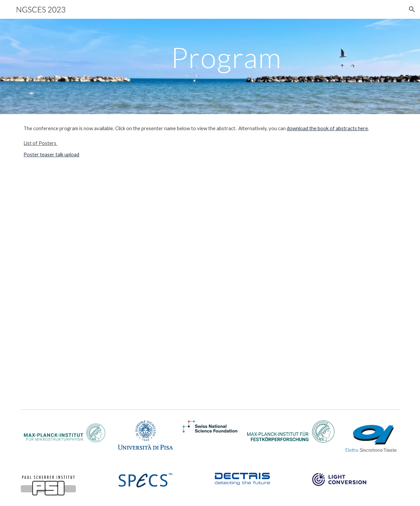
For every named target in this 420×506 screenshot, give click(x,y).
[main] (226, 66)
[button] (412, 9)
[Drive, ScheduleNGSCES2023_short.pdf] (210, 288)
